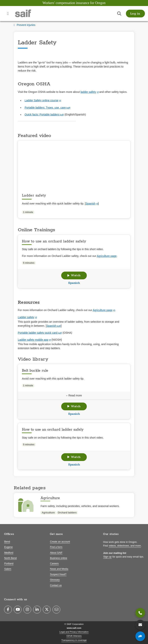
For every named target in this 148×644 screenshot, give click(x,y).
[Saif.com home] (27, 14)
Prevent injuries (25, 25)
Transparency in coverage (74, 640)
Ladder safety (26, 317)
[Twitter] (47, 610)
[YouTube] (18, 610)
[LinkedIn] (37, 610)
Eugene (8, 547)
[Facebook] (8, 610)
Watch (74, 275)
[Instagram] (27, 610)
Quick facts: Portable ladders (42, 115)
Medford (9, 553)
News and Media (59, 569)
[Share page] (140, 636)
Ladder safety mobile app (33, 340)
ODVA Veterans (74, 636)
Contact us (56, 585)
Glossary (55, 580)
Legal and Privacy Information (74, 632)
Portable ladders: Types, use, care (45, 108)
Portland (9, 564)
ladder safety (88, 92)
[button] (135, 14)
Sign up (107, 557)
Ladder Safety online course (41, 100)
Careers (54, 564)
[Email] (56, 610)
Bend (7, 542)
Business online (59, 558)
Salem (8, 569)
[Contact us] (140, 625)
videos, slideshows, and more (125, 546)
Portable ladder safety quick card (38, 333)
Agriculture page (107, 256)
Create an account (60, 542)
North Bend (10, 558)
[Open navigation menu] (8, 14)
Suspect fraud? (58, 574)
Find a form (56, 547)
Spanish (91, 204)
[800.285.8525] (140, 613)
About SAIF (56, 553)
